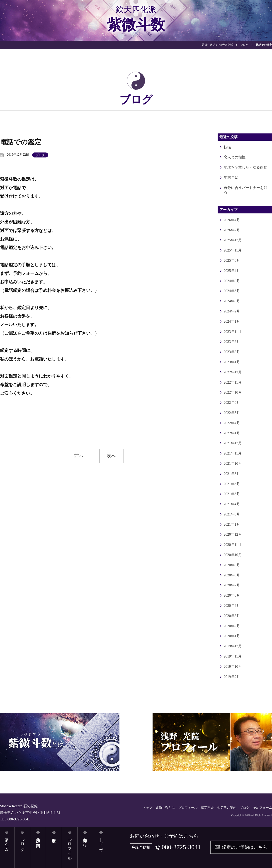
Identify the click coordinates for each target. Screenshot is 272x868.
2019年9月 (232, 677)
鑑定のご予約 (245, 847)
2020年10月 (233, 555)
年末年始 (231, 178)
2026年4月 (232, 220)
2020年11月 (233, 545)
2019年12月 (233, 646)
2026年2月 (232, 230)
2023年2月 (232, 352)
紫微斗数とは (165, 808)
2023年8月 (232, 342)
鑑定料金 (207, 808)
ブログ (40, 155)
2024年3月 (232, 301)
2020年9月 (232, 565)
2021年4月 (232, 504)
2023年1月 (232, 362)
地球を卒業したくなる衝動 (245, 167)
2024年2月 (232, 311)
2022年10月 (233, 392)
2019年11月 (233, 656)
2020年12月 (233, 534)
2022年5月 (232, 413)
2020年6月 (232, 595)
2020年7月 (232, 585)
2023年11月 (233, 332)
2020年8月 (232, 575)
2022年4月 (232, 423)
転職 (227, 147)
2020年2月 (232, 626)
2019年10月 (233, 666)
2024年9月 (232, 281)
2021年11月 (233, 453)
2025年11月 (233, 250)
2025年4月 (232, 271)
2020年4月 (232, 606)
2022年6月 (232, 403)
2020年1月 (232, 636)
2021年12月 (233, 443)
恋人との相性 (235, 157)
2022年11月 (233, 382)
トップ (148, 808)
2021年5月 (232, 494)
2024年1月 (232, 321)
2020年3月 (232, 616)
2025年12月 (233, 240)
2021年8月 (232, 474)
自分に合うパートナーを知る (245, 190)
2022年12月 (233, 372)
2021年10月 (233, 463)
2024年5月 (232, 291)
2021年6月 (232, 484)
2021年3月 (232, 514)
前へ (79, 456)
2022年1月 (232, 433)
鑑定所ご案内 (227, 808)
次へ (111, 456)
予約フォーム (262, 808)
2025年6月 (232, 260)
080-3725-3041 (181, 847)
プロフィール (188, 808)
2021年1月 (232, 524)
